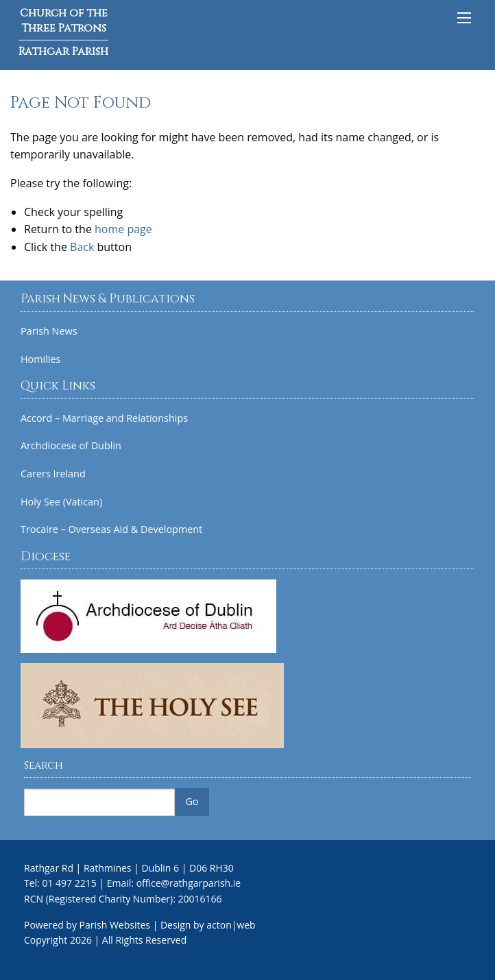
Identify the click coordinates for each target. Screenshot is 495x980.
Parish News (49, 331)
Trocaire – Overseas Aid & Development (111, 529)
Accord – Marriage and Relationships (104, 418)
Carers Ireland (53, 474)
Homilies (40, 359)
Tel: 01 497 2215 (60, 883)
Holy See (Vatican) (61, 502)
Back (82, 247)
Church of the (63, 32)
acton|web (231, 925)
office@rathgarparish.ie (189, 883)
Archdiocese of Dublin (71, 446)
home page (123, 229)
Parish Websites (115, 925)
